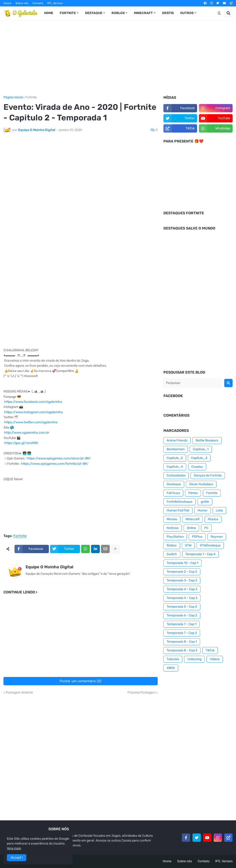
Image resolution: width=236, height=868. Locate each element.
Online (191, 528)
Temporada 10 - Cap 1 (182, 563)
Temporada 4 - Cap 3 (182, 598)
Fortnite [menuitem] (68, 13)
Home (7, 3)
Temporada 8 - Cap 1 (182, 642)
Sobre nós (22, 3)
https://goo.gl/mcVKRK (21, 443)
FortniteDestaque (180, 502)
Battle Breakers (207, 440)
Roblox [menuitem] (118, 13)
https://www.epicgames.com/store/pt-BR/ (59, 458)
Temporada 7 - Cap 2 (182, 633)
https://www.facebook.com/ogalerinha (33, 402)
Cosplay (197, 467)
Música (213, 519)
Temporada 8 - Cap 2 (182, 650)
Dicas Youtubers (201, 484)
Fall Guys (173, 493)
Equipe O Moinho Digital (49, 567)
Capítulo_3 (199, 458)
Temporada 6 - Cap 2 (182, 615)
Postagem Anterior (19, 693)
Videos (215, 659)
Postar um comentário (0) (81, 681)
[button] (219, 13)
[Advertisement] (118, 58)
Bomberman (176, 449)
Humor (202, 510)
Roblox (172, 545)
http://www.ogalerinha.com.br (27, 433)
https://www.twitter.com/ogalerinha (31, 422)
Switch (172, 554)
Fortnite (31, 97)
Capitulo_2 (175, 458)
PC (206, 528)
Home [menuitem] (49, 13)
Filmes (193, 493)
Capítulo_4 (175, 467)
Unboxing (194, 659)
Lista (219, 510)
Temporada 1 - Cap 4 (200, 554)
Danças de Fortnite (208, 475)
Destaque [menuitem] (94, 13)
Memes (172, 519)
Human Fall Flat (178, 510)
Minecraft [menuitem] (143, 13)
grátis (205, 502)
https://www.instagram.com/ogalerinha (34, 412)
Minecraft (193, 519)
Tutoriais (173, 659)
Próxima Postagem (141, 693)
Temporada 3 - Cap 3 (182, 580)
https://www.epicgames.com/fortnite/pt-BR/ (55, 464)
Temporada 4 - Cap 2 (182, 589)
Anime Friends (177, 440)
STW (188, 545)
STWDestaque (210, 545)
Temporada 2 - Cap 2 (182, 572)
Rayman (217, 537)
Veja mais (14, 848)
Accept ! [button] (17, 858)
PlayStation (175, 537)
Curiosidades (176, 475)
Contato (38, 3)
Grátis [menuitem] (168, 13)
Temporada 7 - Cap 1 (181, 624)
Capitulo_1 (201, 449)
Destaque (174, 484)
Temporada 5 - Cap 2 (182, 607)
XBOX (171, 668)
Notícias (173, 528)
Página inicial (13, 97)
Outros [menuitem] (187, 13)
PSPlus (197, 537)
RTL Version (55, 3)
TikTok (210, 650)
